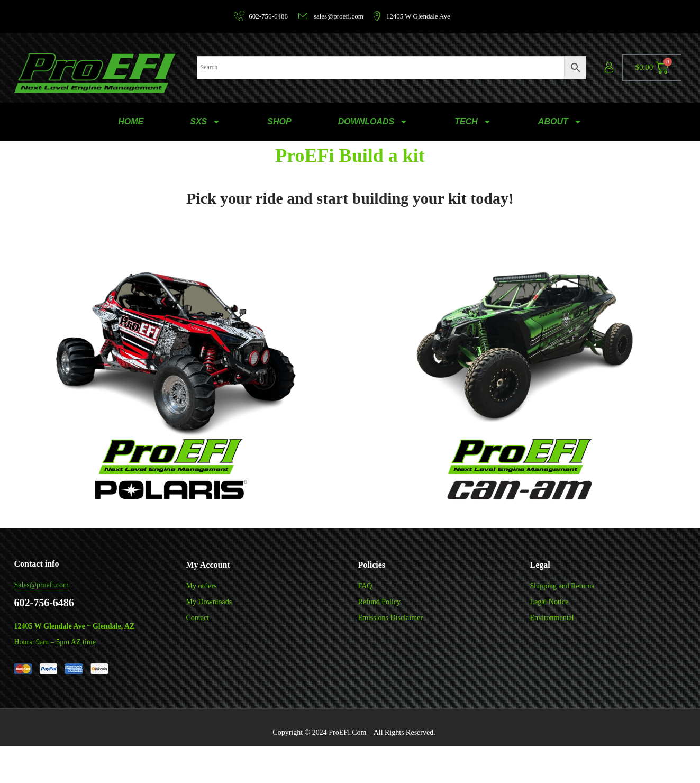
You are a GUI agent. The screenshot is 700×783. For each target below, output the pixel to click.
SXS (205, 122)
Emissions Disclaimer (391, 618)
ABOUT (560, 122)
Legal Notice (549, 602)
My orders (202, 586)
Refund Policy (380, 602)
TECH (473, 122)
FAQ (365, 586)
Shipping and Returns (562, 586)
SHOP (279, 121)
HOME (131, 121)
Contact (198, 618)
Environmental (552, 618)
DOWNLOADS (373, 122)
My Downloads (209, 602)
